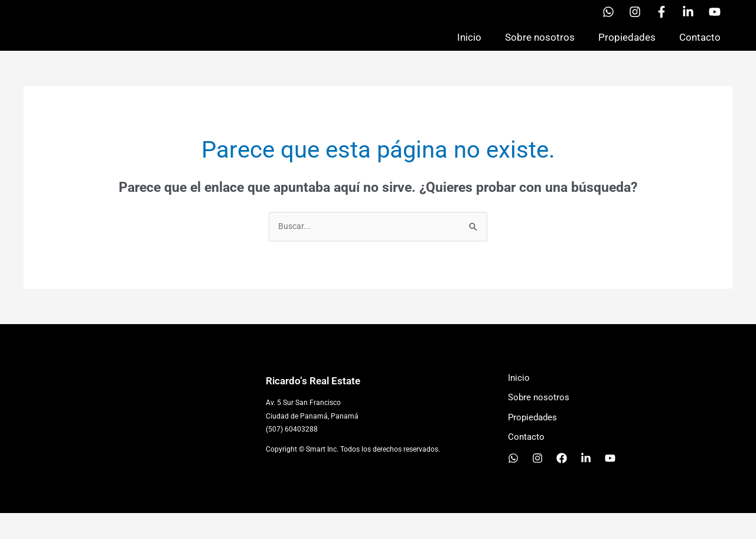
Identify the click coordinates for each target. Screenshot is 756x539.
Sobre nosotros (540, 50)
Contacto (700, 50)
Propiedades (627, 50)
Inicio (469, 50)
